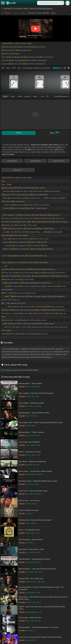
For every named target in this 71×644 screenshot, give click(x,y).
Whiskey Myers (46, 8)
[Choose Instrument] (48, 96)
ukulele (20, 96)
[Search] (62, 3)
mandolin (28, 96)
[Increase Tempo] (19, 68)
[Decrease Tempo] (3, 68)
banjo (35, 96)
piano (13, 96)
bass (43, 96)
